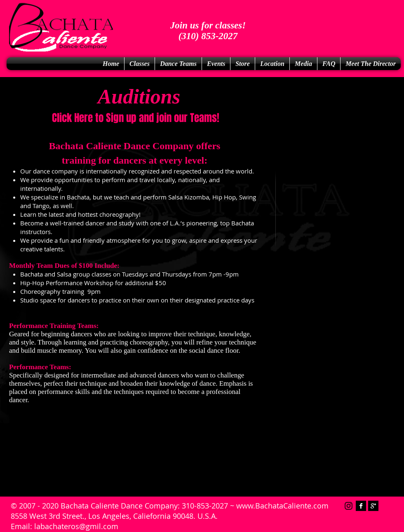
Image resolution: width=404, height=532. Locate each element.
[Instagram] (349, 506)
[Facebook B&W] (361, 506)
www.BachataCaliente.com (282, 506)
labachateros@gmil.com (76, 526)
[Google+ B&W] (373, 506)
